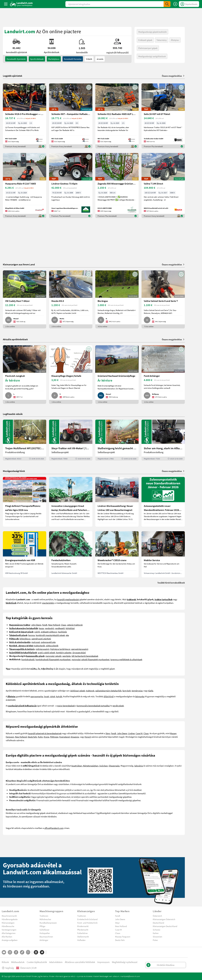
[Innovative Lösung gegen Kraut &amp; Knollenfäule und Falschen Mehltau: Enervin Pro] (71, 502)
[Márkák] (42, 952)
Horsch (88, 737)
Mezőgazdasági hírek (14, 471)
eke (67, 635)
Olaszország (114, 766)
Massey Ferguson (123, 937)
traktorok (90, 691)
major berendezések (66, 706)
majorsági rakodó (53, 656)
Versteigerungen (9, 930)
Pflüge (42, 926)
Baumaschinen (46, 937)
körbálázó (70, 628)
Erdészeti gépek (145, 40)
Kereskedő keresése (73, 59)
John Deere (36, 625)
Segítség (8, 968)
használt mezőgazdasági (68, 599)
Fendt (45, 625)
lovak (46, 696)
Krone (46, 737)
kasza (41, 628)
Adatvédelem (56, 962)
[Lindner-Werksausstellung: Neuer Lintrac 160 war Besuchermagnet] (117, 502)
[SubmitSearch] (167, 4)
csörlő (37, 632)
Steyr (108, 733)
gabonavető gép (48, 642)
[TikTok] (22, 952)
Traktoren (44, 916)
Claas (63, 625)
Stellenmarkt (83, 937)
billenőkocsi (25, 639)
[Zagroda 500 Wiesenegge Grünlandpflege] (117, 185)
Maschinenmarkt (9, 916)
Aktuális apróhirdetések (15, 339)
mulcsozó (36, 642)
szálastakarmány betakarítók (108, 691)
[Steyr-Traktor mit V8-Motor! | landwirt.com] (71, 440)
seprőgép (66, 656)
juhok (52, 696)
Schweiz (156, 930)
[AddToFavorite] (43, 87)
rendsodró (49, 628)
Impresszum (103, 962)
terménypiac (137, 691)
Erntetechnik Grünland (87, 919)
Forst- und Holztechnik (87, 923)
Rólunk (5, 962)
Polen (155, 940)
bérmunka (140, 696)
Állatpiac (175, 40)
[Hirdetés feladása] (175, 4)
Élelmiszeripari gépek (148, 48)
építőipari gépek (78, 691)
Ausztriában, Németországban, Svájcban (90, 766)
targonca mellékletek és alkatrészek (126, 659)
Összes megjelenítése (173, 76)
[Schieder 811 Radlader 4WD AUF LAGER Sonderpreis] (117, 116)
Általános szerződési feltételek (80, 962)
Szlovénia (139, 766)
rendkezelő (60, 628)
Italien (156, 933)
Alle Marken (7, 937)
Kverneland (64, 737)
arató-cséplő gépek (46, 652)
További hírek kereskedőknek (171, 583)
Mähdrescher (45, 919)
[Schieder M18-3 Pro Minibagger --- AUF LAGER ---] (25, 116)
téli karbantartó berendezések (85, 656)
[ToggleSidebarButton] (6, 4)
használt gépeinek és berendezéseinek (45, 733)
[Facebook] (16, 952)
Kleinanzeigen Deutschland (165, 926)
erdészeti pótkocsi (49, 632)
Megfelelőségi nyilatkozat (125, 962)
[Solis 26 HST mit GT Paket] (163, 116)
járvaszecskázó (79, 652)
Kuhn (40, 737)
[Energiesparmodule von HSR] (25, 554)
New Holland (54, 625)
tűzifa (151, 691)
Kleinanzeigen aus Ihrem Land (19, 264)
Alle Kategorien (9, 933)
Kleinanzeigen (8, 923)
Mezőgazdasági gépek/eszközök (152, 32)
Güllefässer (44, 930)
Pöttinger (54, 737)
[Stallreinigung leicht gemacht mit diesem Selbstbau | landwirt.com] (117, 440)
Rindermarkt (83, 926)
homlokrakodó (28, 659)
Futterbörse (82, 933)
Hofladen (81, 940)
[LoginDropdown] (189, 4)
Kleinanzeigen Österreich (164, 919)
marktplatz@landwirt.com (130, 976)
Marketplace (54, 59)
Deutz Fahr (32, 737)
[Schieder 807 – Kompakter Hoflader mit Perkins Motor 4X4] (71, 116)
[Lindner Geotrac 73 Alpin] (71, 185)
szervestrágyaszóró (80, 649)
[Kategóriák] (36, 952)
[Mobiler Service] (163, 554)
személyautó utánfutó (41, 639)
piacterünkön (48, 603)
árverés (100, 59)
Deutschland (158, 923)
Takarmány (162, 40)
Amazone (75, 737)
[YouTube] (4, 952)
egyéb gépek (118, 706)
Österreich (157, 916)
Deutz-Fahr (120, 940)
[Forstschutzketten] (71, 554)
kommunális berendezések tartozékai (93, 706)
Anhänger (44, 940)
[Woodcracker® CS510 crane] (117, 554)
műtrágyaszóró (42, 649)
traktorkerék (39, 646)
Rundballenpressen (48, 923)
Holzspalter (45, 933)
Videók (89, 59)
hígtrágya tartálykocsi (60, 649)
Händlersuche (8, 926)
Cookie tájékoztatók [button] (37, 962)
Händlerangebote (10, 919)
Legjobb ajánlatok (13, 76)
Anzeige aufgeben (10, 940)
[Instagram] (10, 952)
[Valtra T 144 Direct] (163, 185)
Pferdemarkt (83, 930)
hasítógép (62, 632)
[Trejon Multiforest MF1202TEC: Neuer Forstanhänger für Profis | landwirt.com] (25, 440)
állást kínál (109, 696)
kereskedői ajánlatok (16, 59)
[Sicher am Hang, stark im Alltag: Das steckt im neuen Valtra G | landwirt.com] (163, 440)
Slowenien (157, 937)
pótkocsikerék (52, 646)
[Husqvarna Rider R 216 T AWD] (25, 185)
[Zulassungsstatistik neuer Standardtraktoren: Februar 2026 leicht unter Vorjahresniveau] (163, 502)
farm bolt (127, 691)
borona (32, 635)
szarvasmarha (37, 696)
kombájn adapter (64, 652)
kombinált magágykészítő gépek (50, 635)
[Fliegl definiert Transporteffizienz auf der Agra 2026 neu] (25, 502)
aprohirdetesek (37, 59)
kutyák (59, 696)
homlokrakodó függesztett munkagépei (53, 659)
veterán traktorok (75, 625)
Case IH (139, 733)
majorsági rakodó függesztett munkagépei (91, 659)
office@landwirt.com (54, 828)
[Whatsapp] (28, 952)
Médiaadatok (18, 962)
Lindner (131, 733)
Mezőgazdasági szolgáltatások (152, 56)
